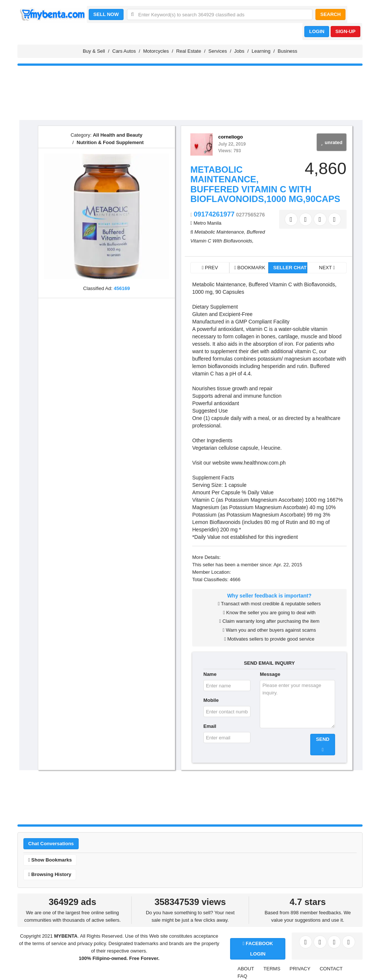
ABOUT (246, 969)
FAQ (242, 976)
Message (270, 674)
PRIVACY (300, 969)
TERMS (272, 969)
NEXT (327, 268)
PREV (210, 268)
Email (210, 726)
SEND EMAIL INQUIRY (269, 663)
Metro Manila (207, 223)
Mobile (211, 700)
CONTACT (331, 969)
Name (210, 674)
